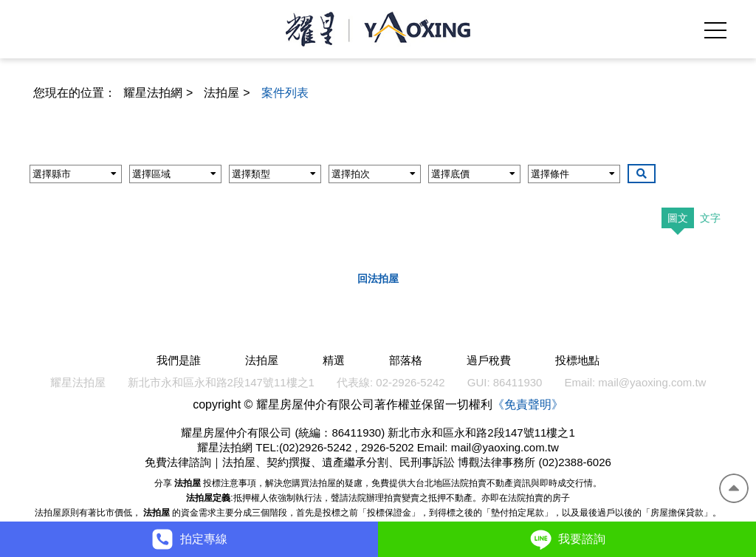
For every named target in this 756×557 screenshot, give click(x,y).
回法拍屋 (378, 278)
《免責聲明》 (528, 404)
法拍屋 (221, 93)
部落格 (406, 360)
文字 (710, 218)
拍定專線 (189, 539)
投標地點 (577, 360)
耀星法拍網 (153, 93)
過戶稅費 (489, 360)
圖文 (678, 218)
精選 (334, 360)
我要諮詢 (567, 539)
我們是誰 (179, 360)
